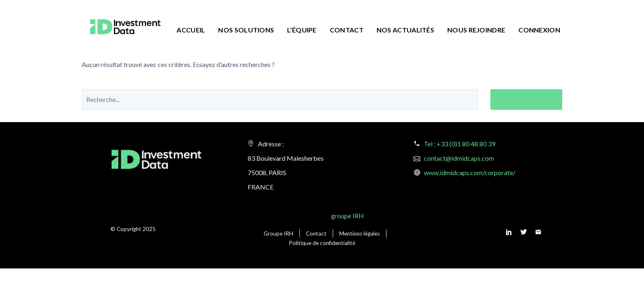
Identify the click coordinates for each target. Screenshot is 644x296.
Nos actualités (405, 30)
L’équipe (302, 30)
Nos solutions (246, 30)
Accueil (191, 30)
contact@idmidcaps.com (459, 158)
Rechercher (526, 99)
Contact (347, 30)
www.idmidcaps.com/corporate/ (470, 172)
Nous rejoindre (476, 30)
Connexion (539, 30)
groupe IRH (347, 216)
